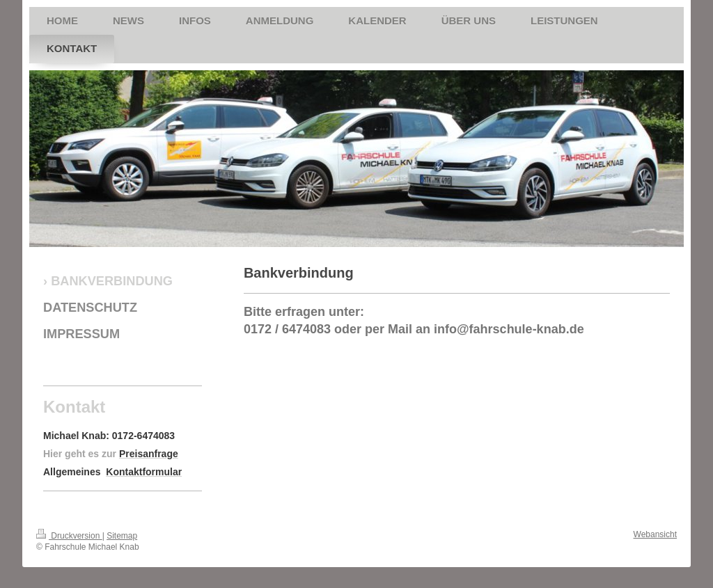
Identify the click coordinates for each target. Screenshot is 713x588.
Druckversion (69, 536)
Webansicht (655, 534)
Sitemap (122, 536)
